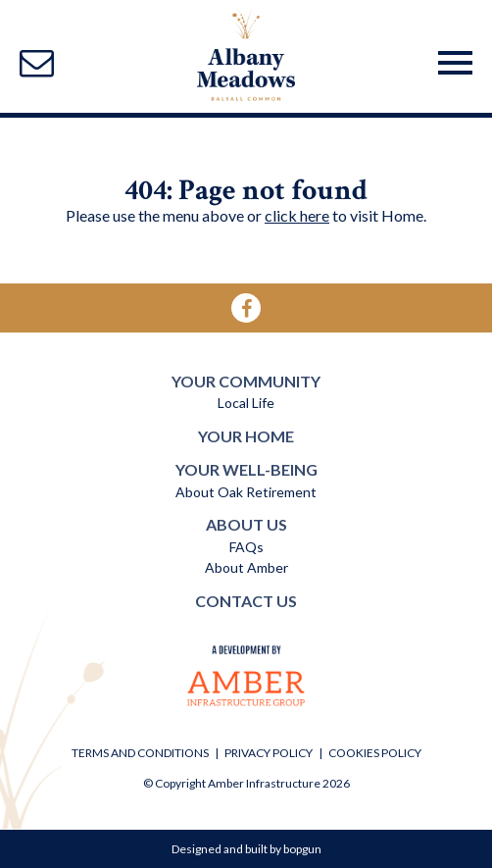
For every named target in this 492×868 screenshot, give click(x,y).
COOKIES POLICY (375, 753)
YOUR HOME (246, 436)
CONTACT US (246, 601)
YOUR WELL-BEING (246, 469)
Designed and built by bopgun (246, 849)
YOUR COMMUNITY (246, 381)
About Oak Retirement (246, 492)
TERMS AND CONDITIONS (140, 753)
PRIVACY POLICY (269, 753)
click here (297, 215)
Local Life (246, 403)
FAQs (246, 547)
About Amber (246, 567)
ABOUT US (246, 524)
